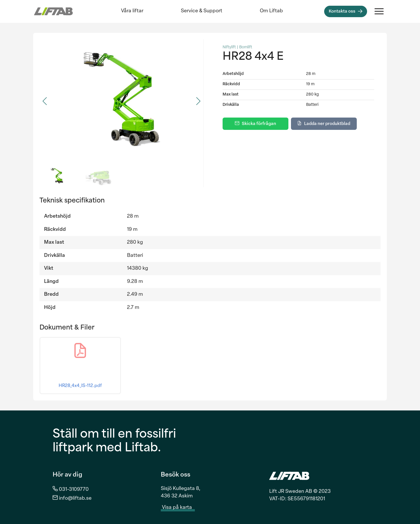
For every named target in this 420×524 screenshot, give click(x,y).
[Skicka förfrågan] (255, 124)
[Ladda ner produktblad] (324, 124)
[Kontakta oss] (345, 11)
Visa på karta (180, 508)
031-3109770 (74, 490)
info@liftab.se (75, 498)
